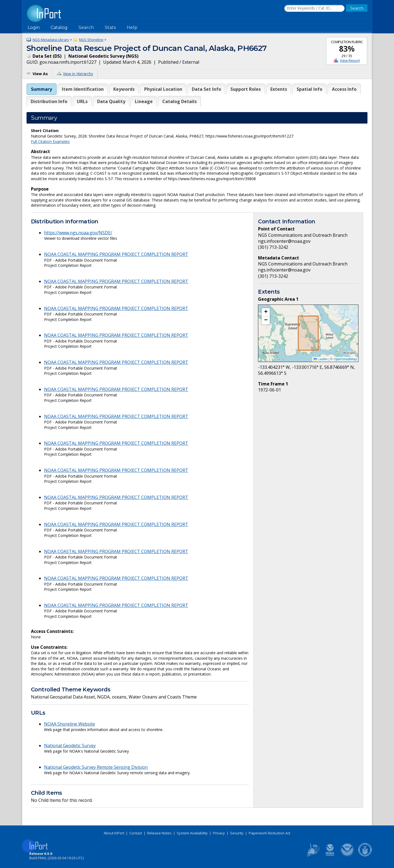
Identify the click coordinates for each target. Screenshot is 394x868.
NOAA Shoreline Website (69, 724)
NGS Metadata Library (51, 40)
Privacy (219, 833)
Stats (110, 27)
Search (86, 27)
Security (237, 833)
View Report (350, 60)
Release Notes (159, 833)
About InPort (114, 833)
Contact (136, 833)
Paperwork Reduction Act (270, 833)
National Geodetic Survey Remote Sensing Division (96, 767)
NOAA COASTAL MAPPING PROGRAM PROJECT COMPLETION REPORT (116, 254)
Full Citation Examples (50, 141)
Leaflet (321, 359)
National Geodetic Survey (70, 746)
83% (347, 49)
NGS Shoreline (91, 40)
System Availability (192, 833)
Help (132, 27)
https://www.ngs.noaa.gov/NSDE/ (78, 233)
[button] (266, 312)
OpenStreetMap (345, 359)
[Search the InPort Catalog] (314, 8)
